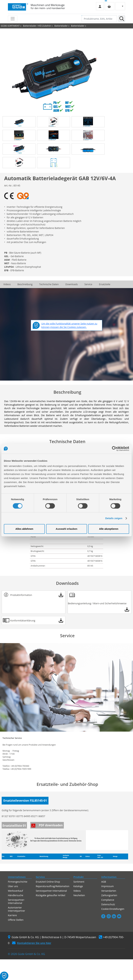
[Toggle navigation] (13, 19)
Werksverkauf (15, 891)
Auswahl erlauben (66, 529)
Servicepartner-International (16, 901)
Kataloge (78, 886)
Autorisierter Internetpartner (16, 909)
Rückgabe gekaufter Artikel (51, 895)
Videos (7, 284)
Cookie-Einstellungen (113, 909)
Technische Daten (49, 284)
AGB (104, 882)
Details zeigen (114, 518)
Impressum (107, 886)
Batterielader (61, 26)
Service (88, 284)
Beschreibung (25, 284)
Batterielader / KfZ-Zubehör (37, 26)
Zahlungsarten (109, 895)
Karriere (12, 915)
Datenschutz (108, 904)
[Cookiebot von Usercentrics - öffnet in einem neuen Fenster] (114, 449)
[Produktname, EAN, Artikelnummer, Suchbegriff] (99, 19)
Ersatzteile (105, 284)
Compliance (108, 900)
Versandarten (109, 891)
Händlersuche (16, 895)
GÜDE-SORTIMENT (10, 26)
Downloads (72, 284)
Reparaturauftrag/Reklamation (53, 886)
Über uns (13, 886)
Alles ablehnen (24, 529)
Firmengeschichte (18, 882)
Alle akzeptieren (109, 529)
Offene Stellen (16, 920)
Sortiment (79, 882)
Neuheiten (79, 895)
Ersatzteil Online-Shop (48, 882)
